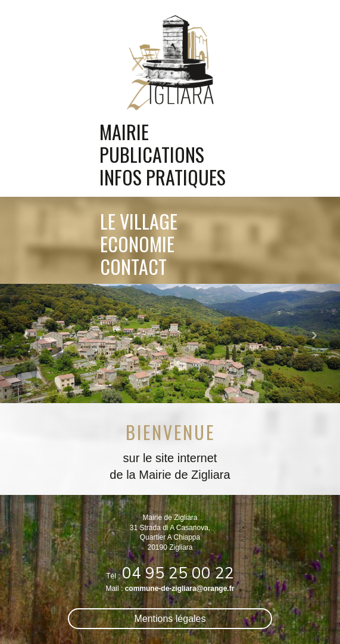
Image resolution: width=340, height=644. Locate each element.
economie (137, 241)
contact (133, 264)
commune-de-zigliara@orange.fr (180, 589)
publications (152, 154)
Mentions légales (170, 619)
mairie (124, 132)
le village (139, 218)
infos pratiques (163, 177)
